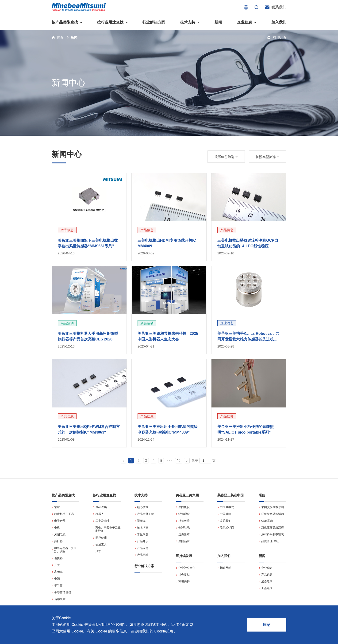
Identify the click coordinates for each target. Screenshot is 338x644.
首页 (60, 37)
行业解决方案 (154, 22)
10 (179, 461)
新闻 (218, 22)
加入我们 (279, 22)
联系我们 (279, 7)
